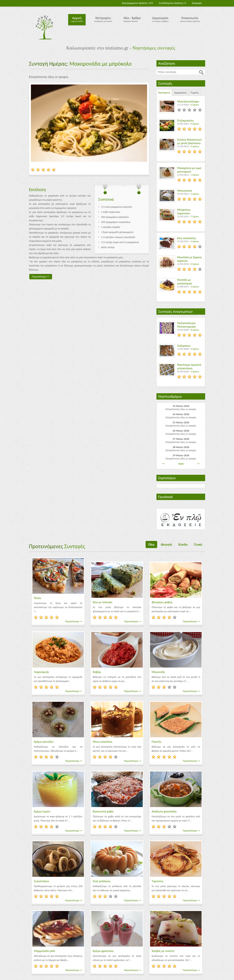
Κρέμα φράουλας (103, 951)
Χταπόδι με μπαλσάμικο (185, 282)
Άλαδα (183, 545)
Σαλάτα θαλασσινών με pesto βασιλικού (190, 141)
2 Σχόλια (195, 371)
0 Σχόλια (195, 105)
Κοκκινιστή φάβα (103, 811)
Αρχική (77, 18)
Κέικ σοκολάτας (187, 238)
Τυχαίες (195, 93)
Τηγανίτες (158, 881)
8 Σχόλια (195, 330)
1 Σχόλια (195, 175)
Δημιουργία (160, 18)
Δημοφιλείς (180, 93)
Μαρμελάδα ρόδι (44, 951)
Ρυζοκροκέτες (186, 121)
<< (164, 464)
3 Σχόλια (195, 194)
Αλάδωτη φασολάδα (164, 811)
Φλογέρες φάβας (162, 602)
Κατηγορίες (103, 18)
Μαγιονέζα (158, 672)
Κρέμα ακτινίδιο (44, 742)
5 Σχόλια (195, 216)
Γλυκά (198, 545)
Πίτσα (37, 598)
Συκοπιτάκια (41, 881)
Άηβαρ (97, 672)
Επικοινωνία (190, 18)
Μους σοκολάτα (102, 742)
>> (198, 464)
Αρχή (181, 464)
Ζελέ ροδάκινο (102, 881)
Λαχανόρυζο (41, 672)
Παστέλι (157, 742)
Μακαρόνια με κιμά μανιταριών (189, 170)
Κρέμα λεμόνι (42, 811)
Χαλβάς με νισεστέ (163, 951)
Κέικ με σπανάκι (103, 602)
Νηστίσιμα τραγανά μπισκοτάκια (189, 366)
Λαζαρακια (184, 346)
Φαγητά (166, 545)
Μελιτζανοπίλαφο (188, 101)
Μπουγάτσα (185, 191)
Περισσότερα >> (41, 277)
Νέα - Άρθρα (132, 18)
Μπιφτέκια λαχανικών (184, 211)
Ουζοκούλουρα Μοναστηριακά (187, 325)
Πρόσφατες (164, 93)
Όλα (151, 545)
